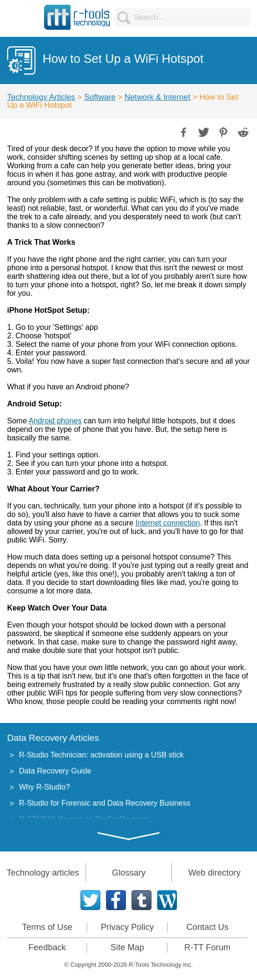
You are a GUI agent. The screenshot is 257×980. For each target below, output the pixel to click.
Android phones (55, 421)
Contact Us (208, 927)
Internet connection (168, 523)
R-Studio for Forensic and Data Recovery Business (105, 803)
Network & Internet (157, 97)
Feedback (47, 947)
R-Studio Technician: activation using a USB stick (101, 755)
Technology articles (43, 873)
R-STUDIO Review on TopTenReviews (84, 819)
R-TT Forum (207, 947)
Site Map (127, 947)
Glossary (128, 873)
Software (100, 97)
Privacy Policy (127, 927)
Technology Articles (41, 97)
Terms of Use (47, 927)
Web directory (215, 873)
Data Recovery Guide (55, 771)
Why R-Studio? (44, 787)
